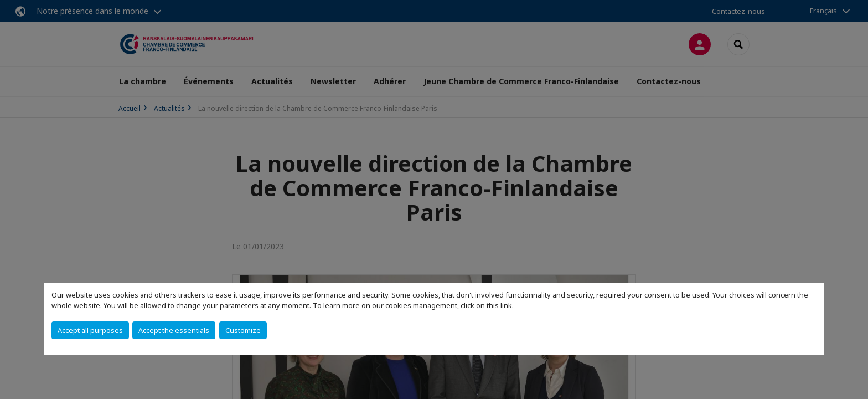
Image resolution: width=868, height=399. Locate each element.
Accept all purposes (90, 330)
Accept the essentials (174, 330)
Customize (243, 330)
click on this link (486, 305)
